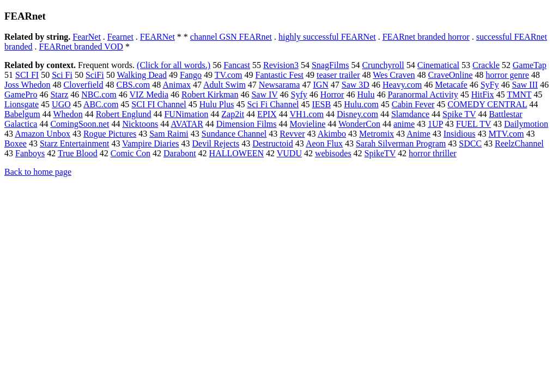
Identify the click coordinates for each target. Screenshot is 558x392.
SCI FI (27, 75)
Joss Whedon (28, 85)
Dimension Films (247, 124)
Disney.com (357, 114)
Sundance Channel (234, 134)
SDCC (470, 143)
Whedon (68, 114)
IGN (320, 85)
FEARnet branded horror (426, 37)
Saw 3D (356, 85)
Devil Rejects (216, 143)
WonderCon (359, 124)
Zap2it (233, 114)
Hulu (366, 94)
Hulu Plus (217, 104)
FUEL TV (474, 124)
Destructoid (273, 143)
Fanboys (30, 153)
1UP (435, 124)
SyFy (490, 85)
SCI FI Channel (159, 104)
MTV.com (506, 134)
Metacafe (451, 85)
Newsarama (280, 85)
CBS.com (133, 85)
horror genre (507, 75)
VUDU (289, 153)
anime (404, 124)
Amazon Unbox (43, 134)
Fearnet (120, 37)
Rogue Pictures (110, 134)
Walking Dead (142, 75)
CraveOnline (451, 75)
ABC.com (101, 104)
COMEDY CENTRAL (487, 104)
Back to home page (38, 172)
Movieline (308, 124)
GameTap (530, 65)
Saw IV (264, 94)
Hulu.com (361, 104)
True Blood (78, 153)
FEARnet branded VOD (81, 47)
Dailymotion (526, 124)
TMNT (519, 94)
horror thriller (433, 153)
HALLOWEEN (236, 153)
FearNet (87, 37)
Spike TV (459, 114)
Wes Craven (394, 75)
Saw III (525, 85)
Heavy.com (402, 85)
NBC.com (99, 94)
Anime (418, 134)
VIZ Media (149, 94)
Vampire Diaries (150, 143)
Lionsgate (22, 104)
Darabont (180, 153)
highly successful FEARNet (327, 37)
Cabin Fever (413, 104)
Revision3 (281, 65)
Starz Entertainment (75, 143)
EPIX (267, 114)
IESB (321, 104)
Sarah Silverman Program (401, 143)
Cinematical (438, 65)
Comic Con (131, 153)
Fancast (237, 65)
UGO (61, 104)
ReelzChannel (519, 143)
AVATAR (187, 124)
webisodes (333, 153)
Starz (59, 94)
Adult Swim (225, 85)
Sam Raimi (169, 134)
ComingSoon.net (80, 124)
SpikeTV (380, 153)
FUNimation (186, 114)
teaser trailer (338, 75)
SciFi (95, 75)
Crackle (486, 65)
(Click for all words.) (174, 65)
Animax (177, 85)
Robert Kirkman (210, 94)
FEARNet (157, 37)
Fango (191, 75)
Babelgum (22, 114)
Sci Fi (62, 75)
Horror (332, 94)
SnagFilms (330, 65)
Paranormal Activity (423, 94)
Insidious (460, 134)
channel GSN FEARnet (231, 37)
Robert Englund (124, 114)
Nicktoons (140, 124)
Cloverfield (84, 85)
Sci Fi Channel (273, 104)
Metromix (377, 134)
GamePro (21, 94)
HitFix (483, 94)
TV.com (229, 75)
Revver (292, 134)
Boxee (16, 143)
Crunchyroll (383, 65)
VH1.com (307, 114)
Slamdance (410, 114)
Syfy (299, 94)
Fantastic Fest (280, 75)
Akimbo (332, 134)
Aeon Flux (324, 143)
